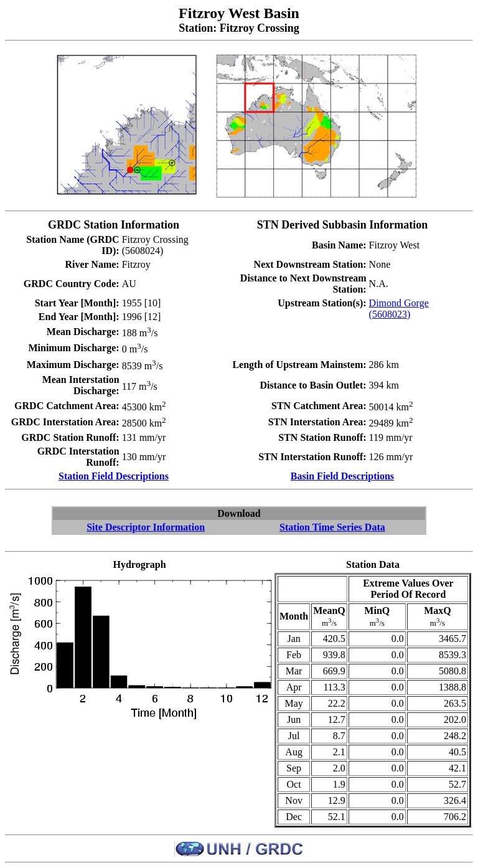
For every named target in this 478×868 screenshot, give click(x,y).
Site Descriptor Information (146, 527)
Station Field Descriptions (114, 476)
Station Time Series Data (332, 527)
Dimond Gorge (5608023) (399, 309)
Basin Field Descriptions (342, 476)
